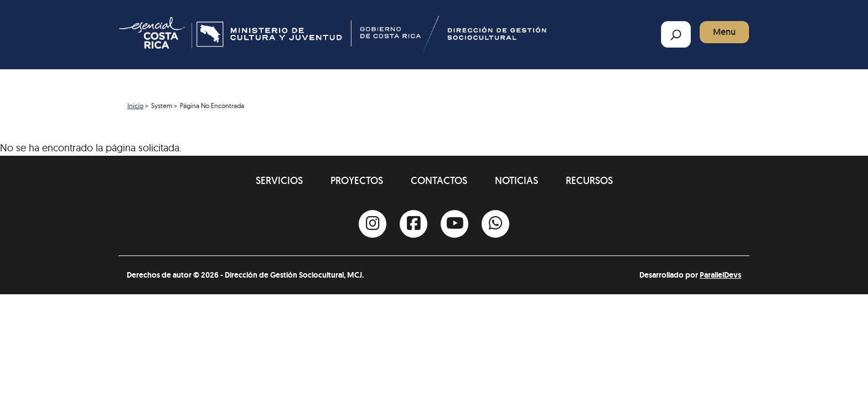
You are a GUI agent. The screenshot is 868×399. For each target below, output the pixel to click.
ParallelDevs (720, 275)
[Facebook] (414, 224)
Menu (724, 32)
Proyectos (357, 180)
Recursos (589, 180)
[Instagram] (373, 224)
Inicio (135, 106)
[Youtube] (454, 224)
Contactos (439, 180)
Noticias (516, 180)
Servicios (279, 180)
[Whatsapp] (495, 224)
